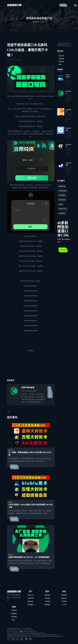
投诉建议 (31, 605)
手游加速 (47, 598)
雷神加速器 (68, 111)
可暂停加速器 (63, 191)
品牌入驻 (63, 5)
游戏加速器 (62, 195)
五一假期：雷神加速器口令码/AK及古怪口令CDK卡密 (30, 454)
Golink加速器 (68, 129)
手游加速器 (18, 96)
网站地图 (31, 630)
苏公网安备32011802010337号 (30, 632)
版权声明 (31, 598)
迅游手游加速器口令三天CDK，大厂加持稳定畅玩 (29, 557)
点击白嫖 (63, 250)
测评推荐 (64, 595)
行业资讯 (61, 56)
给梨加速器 (68, 146)
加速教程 (61, 62)
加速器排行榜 (36, 22)
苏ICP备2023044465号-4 (14, 632)
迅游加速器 (68, 92)
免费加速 (47, 605)
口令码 (64, 605)
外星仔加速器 (68, 164)
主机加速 (47, 601)
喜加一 (61, 64)
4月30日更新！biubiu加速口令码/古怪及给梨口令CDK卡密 (31, 506)
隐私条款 (31, 601)
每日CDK (11, 450)
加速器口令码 (63, 209)
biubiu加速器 (68, 76)
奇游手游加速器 (24, 126)
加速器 (61, 204)
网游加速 (47, 595)
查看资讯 (14, 467)
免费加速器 (62, 186)
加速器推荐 (62, 213)
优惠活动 (64, 598)
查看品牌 (50, 392)
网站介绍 (31, 595)
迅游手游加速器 (24, 121)
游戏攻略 (61, 59)
